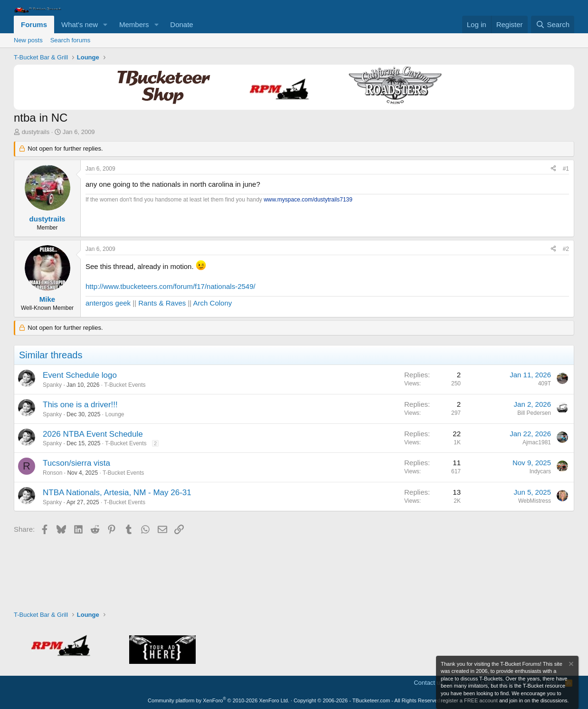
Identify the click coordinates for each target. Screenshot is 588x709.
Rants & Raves (162, 303)
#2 (566, 249)
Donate (181, 24)
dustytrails (36, 132)
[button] (105, 24)
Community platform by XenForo (218, 700)
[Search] (553, 24)
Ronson (52, 473)
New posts (28, 40)
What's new (80, 24)
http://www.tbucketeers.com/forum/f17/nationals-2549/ (171, 286)
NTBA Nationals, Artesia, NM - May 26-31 (117, 493)
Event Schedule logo (80, 375)
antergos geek (108, 303)
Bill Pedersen (534, 413)
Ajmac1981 (537, 442)
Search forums (71, 40)
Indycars (540, 471)
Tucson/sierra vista (76, 463)
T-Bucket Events (125, 385)
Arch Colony (213, 303)
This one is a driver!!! (80, 405)
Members (134, 24)
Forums (34, 24)
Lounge (114, 414)
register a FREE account (469, 700)
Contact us (428, 683)
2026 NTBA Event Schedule (93, 434)
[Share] (553, 169)
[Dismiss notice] (570, 665)
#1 (566, 169)
